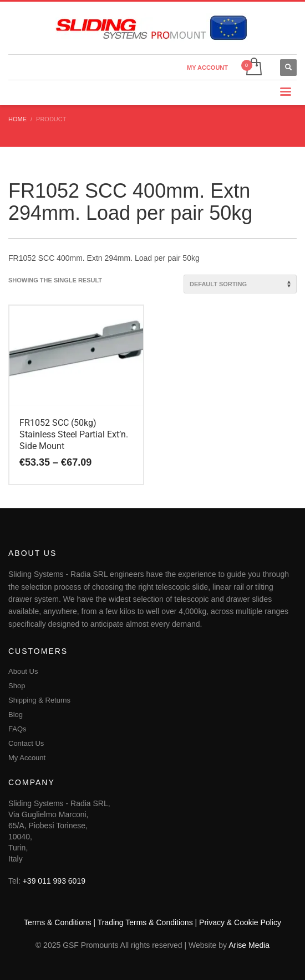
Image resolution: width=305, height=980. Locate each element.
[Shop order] (240, 284)
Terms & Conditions (57, 922)
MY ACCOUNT (207, 68)
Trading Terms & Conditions (145, 922)
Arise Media (249, 945)
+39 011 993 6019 (54, 881)
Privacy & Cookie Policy (240, 922)
